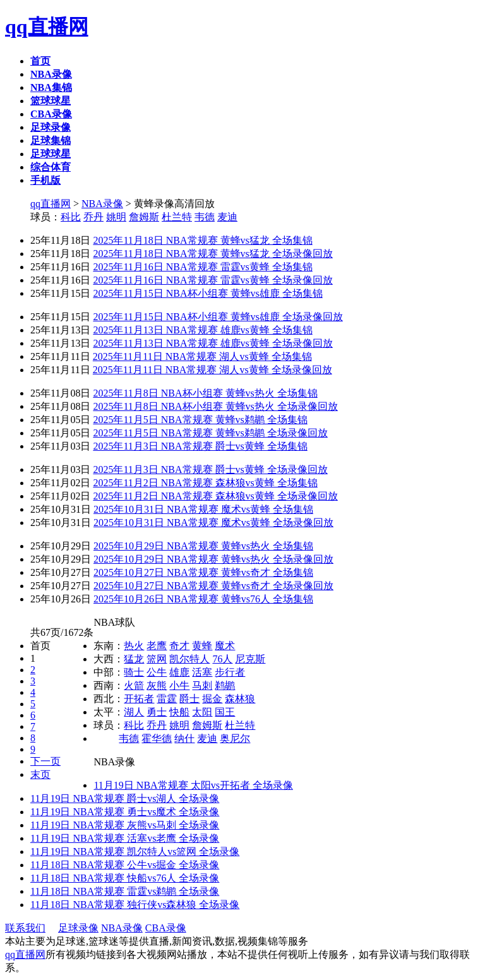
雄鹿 (179, 672)
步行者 (230, 672)
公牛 (157, 672)
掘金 (212, 699)
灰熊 (157, 685)
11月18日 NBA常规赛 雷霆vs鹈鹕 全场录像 (125, 891)
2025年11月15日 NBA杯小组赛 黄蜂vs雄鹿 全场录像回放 (218, 317)
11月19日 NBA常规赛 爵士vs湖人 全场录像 (125, 798)
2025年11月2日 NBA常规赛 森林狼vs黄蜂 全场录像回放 (215, 496)
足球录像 (78, 928)
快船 (179, 712)
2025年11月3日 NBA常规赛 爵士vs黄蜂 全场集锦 (200, 446)
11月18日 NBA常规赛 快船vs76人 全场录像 (125, 878)
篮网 (157, 659)
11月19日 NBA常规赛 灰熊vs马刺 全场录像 (125, 825)
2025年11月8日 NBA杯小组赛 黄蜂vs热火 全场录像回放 (215, 406)
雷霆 (167, 699)
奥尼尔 (235, 738)
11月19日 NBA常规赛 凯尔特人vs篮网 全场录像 (135, 852)
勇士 (157, 712)
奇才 (179, 646)
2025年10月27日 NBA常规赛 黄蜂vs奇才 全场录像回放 (213, 586)
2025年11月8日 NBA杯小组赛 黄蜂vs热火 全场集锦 (205, 393)
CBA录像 (166, 928)
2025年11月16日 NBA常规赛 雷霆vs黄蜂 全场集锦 (202, 267)
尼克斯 (250, 659)
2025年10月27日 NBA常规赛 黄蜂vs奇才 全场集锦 (203, 572)
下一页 (45, 761)
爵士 (189, 699)
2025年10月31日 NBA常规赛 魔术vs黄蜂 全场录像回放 (213, 523)
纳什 (184, 738)
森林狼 (240, 699)
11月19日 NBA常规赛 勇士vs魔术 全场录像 (125, 812)
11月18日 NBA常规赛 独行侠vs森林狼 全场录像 (135, 905)
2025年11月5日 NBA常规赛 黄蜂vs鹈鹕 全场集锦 (200, 420)
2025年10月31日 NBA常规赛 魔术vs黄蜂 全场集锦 (203, 509)
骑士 (134, 672)
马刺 (202, 685)
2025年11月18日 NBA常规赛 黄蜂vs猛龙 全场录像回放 (213, 254)
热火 (134, 646)
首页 (40, 646)
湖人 (134, 712)
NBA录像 (102, 204)
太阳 (202, 712)
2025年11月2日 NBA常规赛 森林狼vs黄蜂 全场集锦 (205, 483)
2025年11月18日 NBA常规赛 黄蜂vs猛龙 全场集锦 (202, 240)
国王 (225, 712)
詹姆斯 (144, 217)
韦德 (205, 217)
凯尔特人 (189, 659)
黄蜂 (202, 646)
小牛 (179, 685)
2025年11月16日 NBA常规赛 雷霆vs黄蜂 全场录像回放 (213, 280)
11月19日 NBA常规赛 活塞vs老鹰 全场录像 (125, 838)
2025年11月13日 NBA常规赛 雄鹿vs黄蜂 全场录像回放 (213, 343)
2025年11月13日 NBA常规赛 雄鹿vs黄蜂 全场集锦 (202, 330)
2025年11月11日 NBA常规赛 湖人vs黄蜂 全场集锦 (202, 356)
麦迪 (227, 217)
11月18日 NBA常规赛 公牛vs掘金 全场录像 (125, 865)
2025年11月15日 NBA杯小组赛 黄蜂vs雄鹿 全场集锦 (207, 293)
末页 (40, 774)
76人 (222, 659)
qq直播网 (47, 27)
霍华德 (157, 738)
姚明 (116, 217)
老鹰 (157, 646)
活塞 (202, 672)
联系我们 (25, 928)
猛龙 (134, 659)
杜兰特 (177, 217)
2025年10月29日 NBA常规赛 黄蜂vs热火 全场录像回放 (213, 559)
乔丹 (93, 217)
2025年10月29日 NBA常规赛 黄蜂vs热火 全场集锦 (203, 546)
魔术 (225, 646)
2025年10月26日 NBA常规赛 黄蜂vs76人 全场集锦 (203, 599)
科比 (71, 217)
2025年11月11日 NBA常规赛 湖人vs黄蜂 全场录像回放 (213, 370)
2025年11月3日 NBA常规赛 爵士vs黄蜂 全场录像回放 (210, 469)
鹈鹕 (225, 685)
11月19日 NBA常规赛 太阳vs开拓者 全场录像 (193, 785)
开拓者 (139, 699)
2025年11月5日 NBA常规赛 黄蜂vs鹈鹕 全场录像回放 (210, 433)
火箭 (134, 685)
